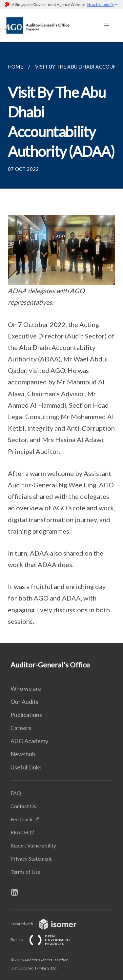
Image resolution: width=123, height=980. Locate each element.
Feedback (22, 819)
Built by (46, 939)
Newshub (23, 754)
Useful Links (26, 767)
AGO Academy (29, 741)
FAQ (16, 793)
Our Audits (24, 702)
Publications (26, 715)
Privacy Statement (31, 858)
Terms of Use (25, 872)
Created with (49, 924)
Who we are (26, 688)
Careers (21, 728)
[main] (61, 343)
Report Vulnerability (33, 845)
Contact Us (23, 806)
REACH (19, 832)
